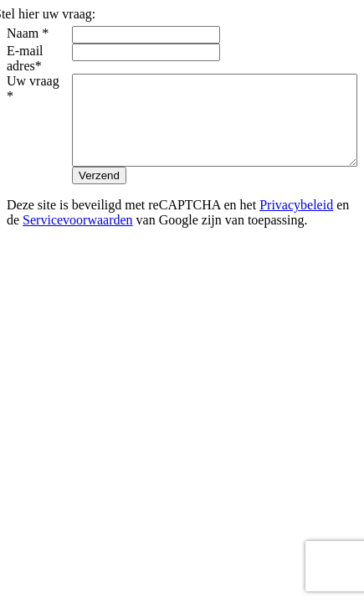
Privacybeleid (296, 235)
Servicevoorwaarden (78, 250)
